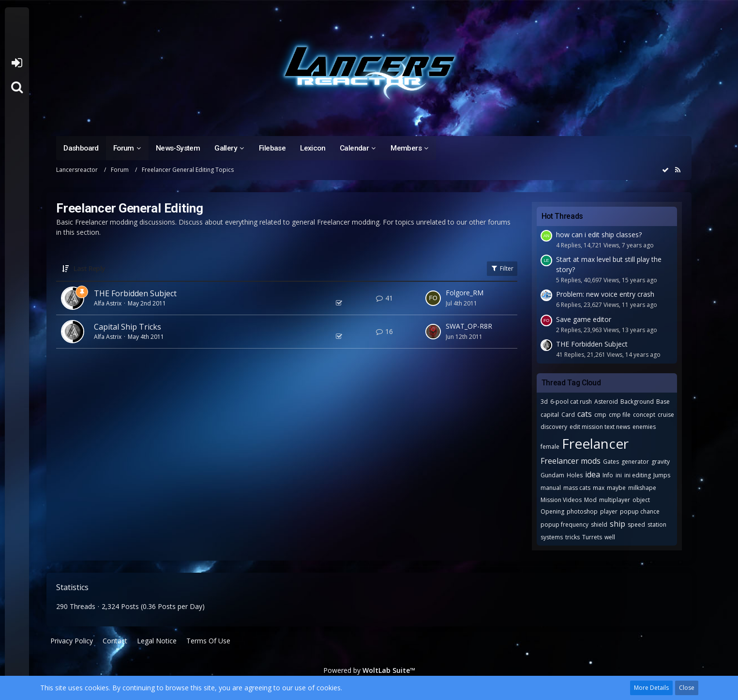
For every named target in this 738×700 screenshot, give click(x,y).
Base (663, 402)
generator (635, 462)
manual (551, 488)
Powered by (369, 670)
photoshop (582, 511)
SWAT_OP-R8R (469, 326)
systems (552, 537)
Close (687, 688)
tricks (572, 537)
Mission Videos (561, 500)
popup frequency (565, 525)
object (641, 500)
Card (568, 415)
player (609, 511)
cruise (666, 415)
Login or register (17, 63)
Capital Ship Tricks (128, 327)
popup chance (640, 511)
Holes (575, 475)
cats (585, 414)
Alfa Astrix (108, 303)
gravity (661, 462)
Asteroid (606, 402)
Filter (502, 268)
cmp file (620, 415)
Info (608, 475)
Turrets (592, 537)
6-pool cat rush (571, 402)
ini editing (638, 475)
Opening (552, 511)
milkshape (642, 488)
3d (544, 402)
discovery (554, 427)
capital (550, 415)
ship (618, 524)
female (550, 447)
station (657, 525)
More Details (651, 688)
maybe (616, 488)
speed (636, 525)
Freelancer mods (571, 461)
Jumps (662, 475)
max (599, 488)
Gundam (552, 475)
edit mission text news (600, 427)
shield (599, 525)
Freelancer (595, 443)
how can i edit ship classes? (599, 235)
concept (644, 415)
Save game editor (584, 319)
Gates (611, 462)
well (610, 537)
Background (637, 402)
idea (593, 474)
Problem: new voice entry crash (605, 294)
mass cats (577, 488)
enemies (644, 427)
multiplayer (615, 500)
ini (619, 475)
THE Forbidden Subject (135, 293)
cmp (600, 415)
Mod (590, 500)
